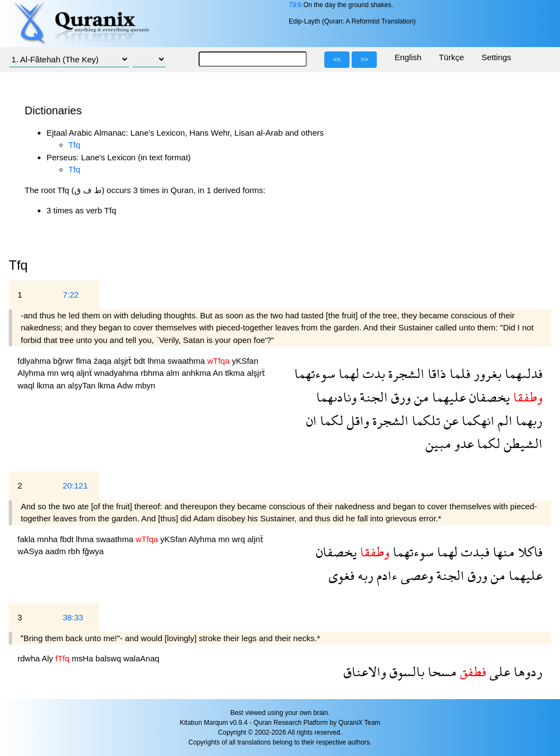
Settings (496, 57)
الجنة (372, 397)
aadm (57, 551)
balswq (110, 658)
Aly (48, 658)
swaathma (187, 361)
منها (502, 552)
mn (54, 373)
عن (449, 420)
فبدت (474, 552)
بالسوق (405, 671)
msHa (83, 658)
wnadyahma (117, 373)
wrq (68, 373)
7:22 (71, 295)
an (62, 385)
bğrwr (65, 361)
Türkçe (452, 57)
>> (364, 60)
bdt (141, 361)
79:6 (295, 5)
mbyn (145, 385)
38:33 (73, 617)
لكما (330, 420)
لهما (347, 373)
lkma (46, 385)
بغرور (486, 373)
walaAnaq (141, 658)
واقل (356, 420)
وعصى (415, 575)
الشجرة (405, 373)
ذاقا (435, 373)
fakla (27, 539)
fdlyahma (35, 361)
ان (311, 420)
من (420, 397)
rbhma (153, 373)
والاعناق (365, 671)
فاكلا (529, 552)
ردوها (526, 671)
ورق (399, 397)
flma (85, 361)
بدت (372, 373)
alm (174, 373)
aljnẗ (86, 373)
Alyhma (32, 373)
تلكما (424, 420)
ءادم (386, 575)
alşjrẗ (124, 361)
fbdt (68, 539)
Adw (126, 385)
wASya (31, 551)
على (498, 671)
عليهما (447, 397)
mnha (49, 539)
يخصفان (488, 397)
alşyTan (83, 385)
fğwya (93, 551)
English (408, 57)
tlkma (236, 373)
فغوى (342, 575)
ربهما (527, 420)
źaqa (104, 361)
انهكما (476, 420)
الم (503, 420)
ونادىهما (336, 397)
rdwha (30, 658)
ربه (364, 575)
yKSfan (245, 361)
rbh (75, 551)
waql (27, 385)
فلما (458, 373)
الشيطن (521, 443)
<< (337, 60)
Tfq (74, 145)
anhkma (197, 373)
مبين (438, 443)
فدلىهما (522, 373)
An (219, 373)
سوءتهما (315, 373)
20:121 (75, 485)
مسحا (441, 671)
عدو (462, 443)
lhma (158, 361)
